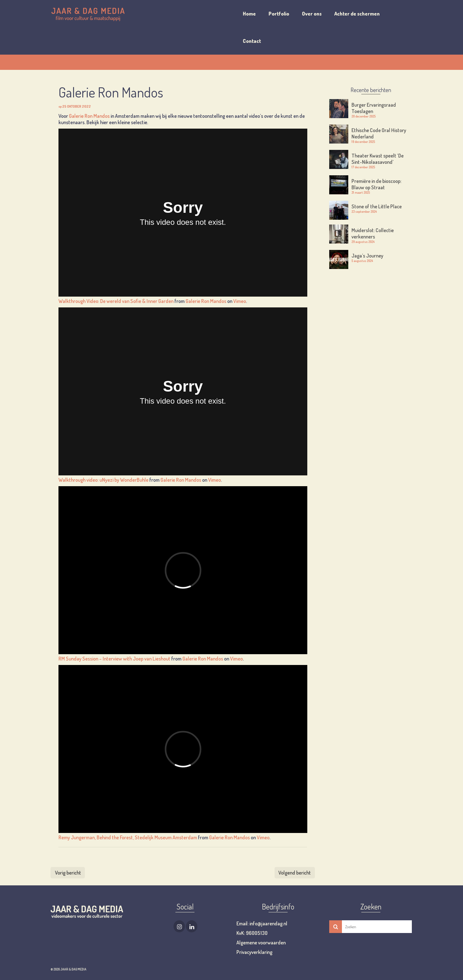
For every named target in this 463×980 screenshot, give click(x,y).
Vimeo (240, 301)
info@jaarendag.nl (268, 923)
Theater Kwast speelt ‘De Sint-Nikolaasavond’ (378, 159)
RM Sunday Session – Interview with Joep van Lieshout (114, 659)
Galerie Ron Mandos (89, 116)
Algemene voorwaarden (261, 943)
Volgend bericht (295, 873)
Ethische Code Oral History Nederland (379, 133)
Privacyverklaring (254, 952)
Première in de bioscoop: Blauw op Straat (376, 184)
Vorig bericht (68, 873)
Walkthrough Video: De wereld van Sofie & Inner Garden (116, 301)
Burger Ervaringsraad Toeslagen (374, 108)
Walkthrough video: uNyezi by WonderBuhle (103, 480)
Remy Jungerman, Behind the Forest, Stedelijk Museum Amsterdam (128, 837)
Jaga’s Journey (367, 256)
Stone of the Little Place (377, 206)
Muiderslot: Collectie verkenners (373, 233)
